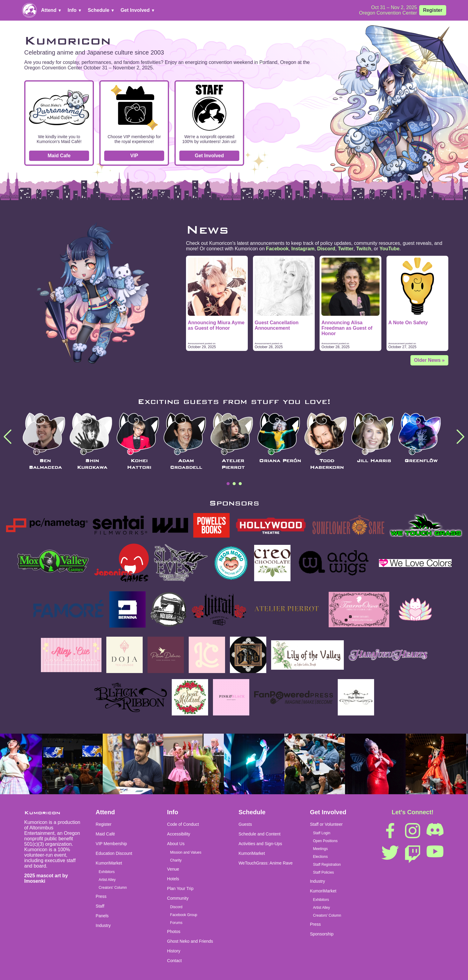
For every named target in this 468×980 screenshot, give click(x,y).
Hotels (173, 879)
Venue (173, 869)
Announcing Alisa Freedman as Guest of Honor (347, 328)
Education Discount (114, 853)
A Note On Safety (408, 323)
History (174, 951)
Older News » (429, 360)
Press (101, 896)
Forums (176, 923)
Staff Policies (323, 872)
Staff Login (322, 833)
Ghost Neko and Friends (190, 941)
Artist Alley (107, 880)
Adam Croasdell (186, 464)
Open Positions (325, 841)
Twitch (364, 249)
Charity (176, 860)
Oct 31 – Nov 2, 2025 (394, 7)
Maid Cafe (59, 156)
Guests (245, 824)
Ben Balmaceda (45, 464)
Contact (174, 961)
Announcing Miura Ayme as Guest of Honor (216, 325)
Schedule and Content (259, 834)
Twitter (346, 249)
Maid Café (105, 834)
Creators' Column (113, 888)
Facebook (277, 249)
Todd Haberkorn (327, 464)
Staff (100, 906)
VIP (134, 156)
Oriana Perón (280, 461)
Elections (320, 857)
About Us (176, 844)
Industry (103, 925)
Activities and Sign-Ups (260, 844)
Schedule (101, 10)
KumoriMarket (109, 863)
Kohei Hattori (139, 464)
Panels (102, 916)
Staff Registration (327, 865)
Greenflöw (421, 461)
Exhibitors (107, 872)
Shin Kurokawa (92, 464)
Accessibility (179, 834)
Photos (174, 932)
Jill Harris (374, 461)
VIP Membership (111, 844)
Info (75, 10)
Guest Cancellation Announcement (277, 325)
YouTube (390, 249)
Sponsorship (322, 934)
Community (178, 898)
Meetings (320, 849)
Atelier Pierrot (233, 464)
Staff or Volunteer (326, 824)
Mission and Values (186, 852)
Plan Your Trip (180, 888)
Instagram (303, 249)
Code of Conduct (183, 824)
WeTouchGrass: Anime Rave (266, 863)
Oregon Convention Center (388, 13)
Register (433, 10)
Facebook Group (184, 915)
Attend (51, 10)
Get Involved (138, 10)
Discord (326, 249)
